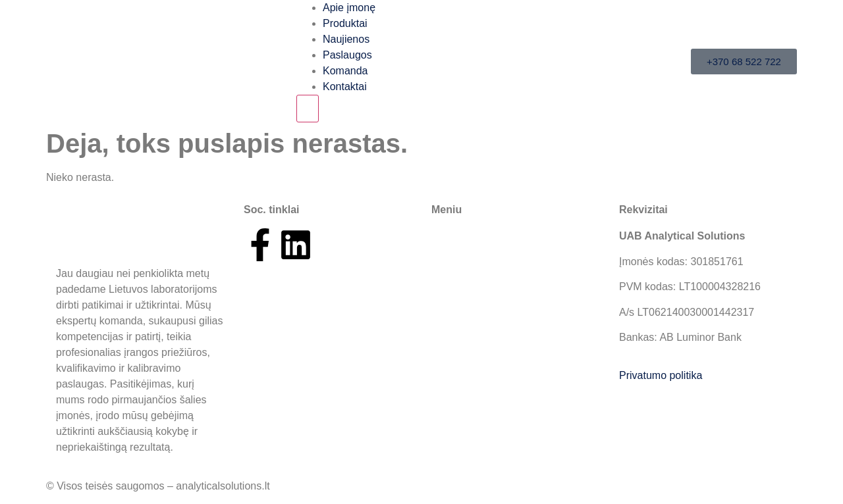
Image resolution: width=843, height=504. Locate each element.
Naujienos (346, 39)
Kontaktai (345, 87)
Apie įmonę (349, 8)
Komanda (345, 71)
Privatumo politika (661, 375)
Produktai (345, 23)
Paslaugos (347, 55)
